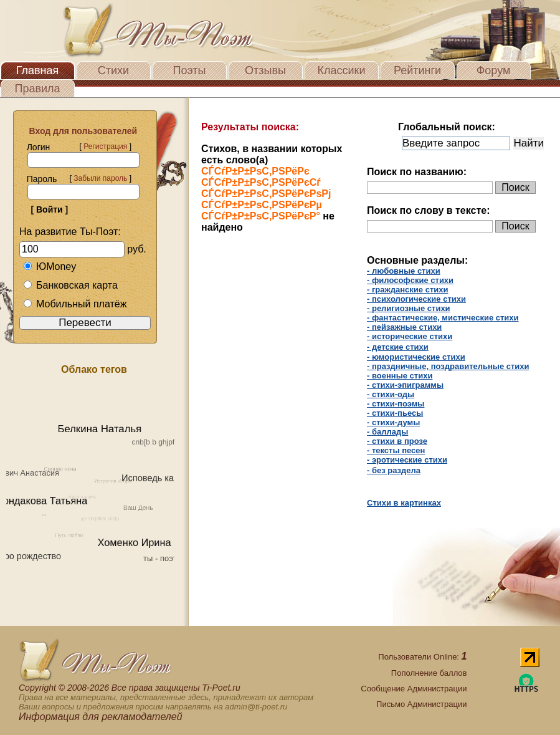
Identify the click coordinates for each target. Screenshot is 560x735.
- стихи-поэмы (396, 404)
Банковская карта (70, 285)
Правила (37, 89)
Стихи (113, 70)
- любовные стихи (404, 271)
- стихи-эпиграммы (405, 385)
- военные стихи (400, 376)
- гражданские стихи (407, 290)
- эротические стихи (407, 460)
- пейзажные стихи (404, 327)
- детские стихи (398, 347)
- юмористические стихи (416, 357)
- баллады (387, 432)
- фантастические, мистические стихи (443, 318)
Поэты (190, 70)
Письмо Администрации (421, 704)
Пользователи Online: (422, 657)
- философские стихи (410, 280)
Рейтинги (417, 70)
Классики (342, 70)
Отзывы (265, 70)
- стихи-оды (391, 394)
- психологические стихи (416, 299)
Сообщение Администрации (414, 689)
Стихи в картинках (404, 503)
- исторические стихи (410, 336)
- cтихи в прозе (397, 441)
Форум (494, 70)
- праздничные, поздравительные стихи (448, 366)
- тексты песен (396, 450)
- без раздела (394, 470)
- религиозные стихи (409, 308)
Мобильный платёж (75, 304)
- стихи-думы (393, 422)
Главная (38, 70)
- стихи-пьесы (395, 413)
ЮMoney (50, 267)
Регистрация (105, 147)
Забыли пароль (100, 178)
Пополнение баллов (429, 673)
